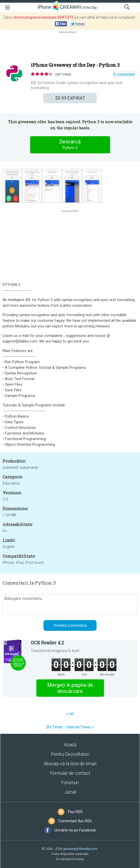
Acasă (70, 745)
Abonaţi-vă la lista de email (70, 764)
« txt (70, 714)
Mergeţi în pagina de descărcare (70, 688)
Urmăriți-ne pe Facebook (75, 830)
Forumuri (70, 783)
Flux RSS (75, 812)
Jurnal (70, 792)
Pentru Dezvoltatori (70, 754)
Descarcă (70, 145)
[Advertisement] (70, 47)
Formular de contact (70, 773)
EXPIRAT (70, 98)
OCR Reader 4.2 (47, 643)
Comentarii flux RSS (75, 821)
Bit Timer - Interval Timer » (70, 727)
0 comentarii (124, 74)
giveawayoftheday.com (80, 849)
